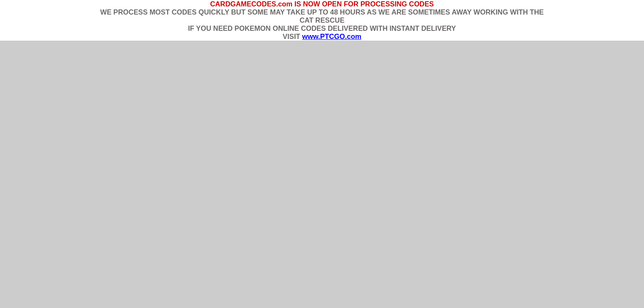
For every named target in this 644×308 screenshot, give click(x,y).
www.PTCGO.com (332, 36)
